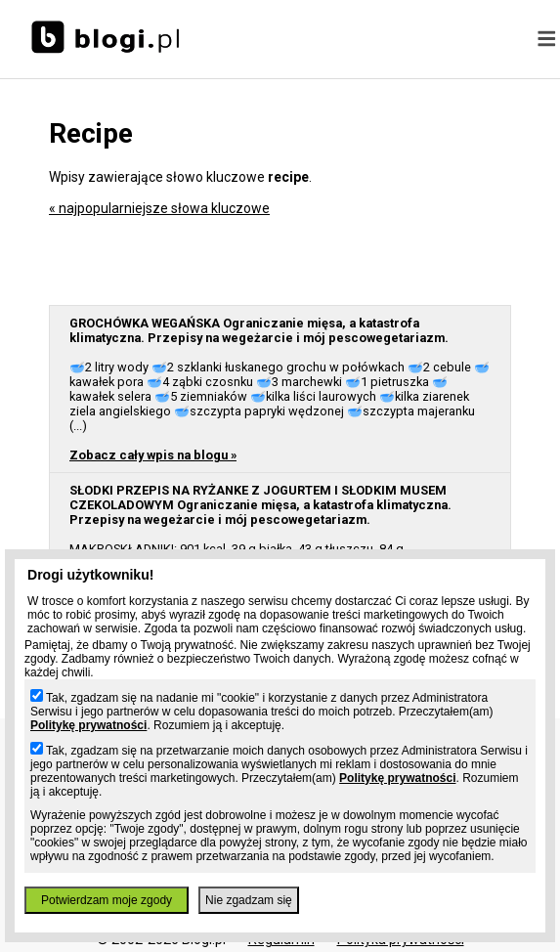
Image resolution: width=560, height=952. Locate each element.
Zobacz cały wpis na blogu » (153, 455)
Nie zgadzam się (249, 900)
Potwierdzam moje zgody (107, 900)
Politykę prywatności (88, 725)
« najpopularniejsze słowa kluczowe (159, 208)
